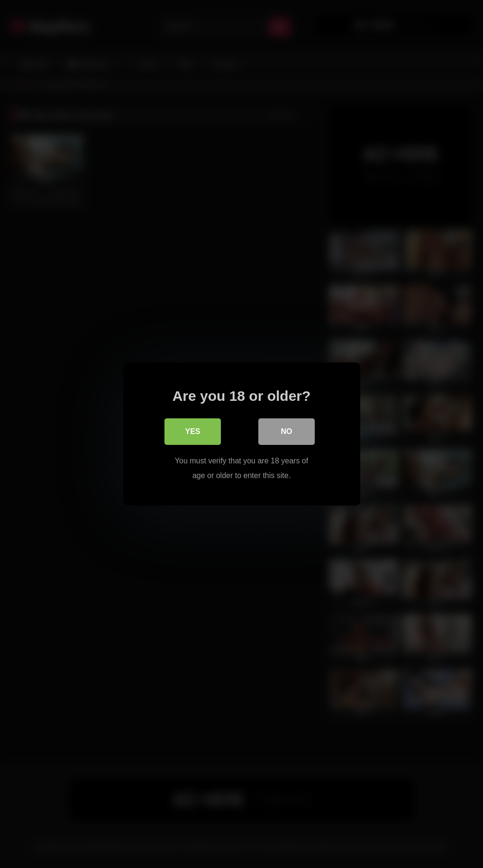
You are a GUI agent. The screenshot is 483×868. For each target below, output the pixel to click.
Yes (192, 431)
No (287, 431)
